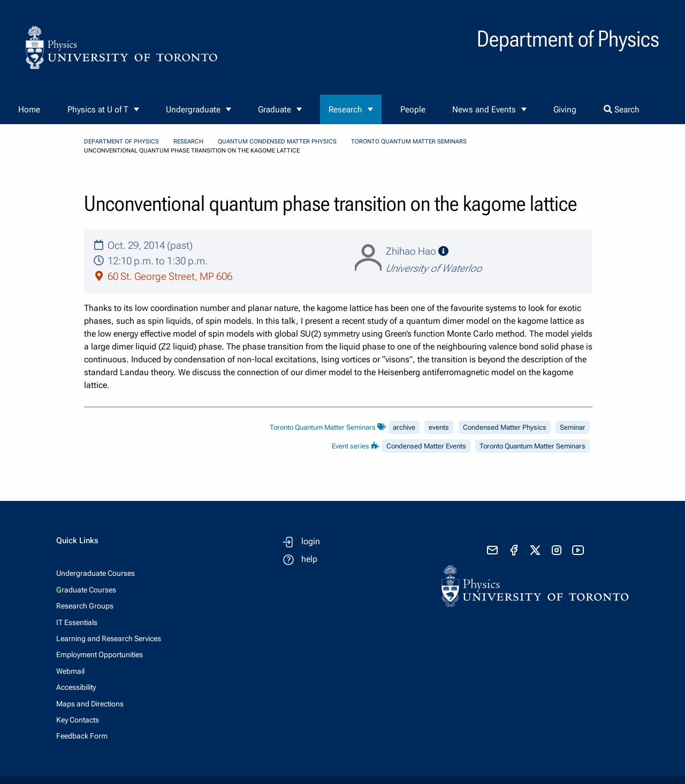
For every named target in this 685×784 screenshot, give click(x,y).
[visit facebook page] (514, 550)
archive (404, 427)
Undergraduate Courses (96, 573)
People (413, 109)
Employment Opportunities (100, 654)
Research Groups (85, 606)
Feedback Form (82, 736)
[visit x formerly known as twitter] (535, 550)
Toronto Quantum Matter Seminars (409, 142)
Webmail (70, 671)
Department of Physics (121, 142)
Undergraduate (193, 109)
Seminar (573, 427)
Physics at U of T (98, 109)
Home (29, 109)
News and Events (484, 109)
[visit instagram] (557, 550)
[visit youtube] (578, 550)
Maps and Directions (90, 704)
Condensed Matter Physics (505, 427)
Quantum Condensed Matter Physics (277, 142)
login (311, 541)
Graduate (275, 109)
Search (622, 109)
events (439, 427)
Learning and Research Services (109, 638)
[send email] (492, 550)
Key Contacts (78, 720)
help (309, 559)
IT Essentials (77, 622)
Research (345, 109)
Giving (565, 109)
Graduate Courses (86, 590)
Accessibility (76, 687)
